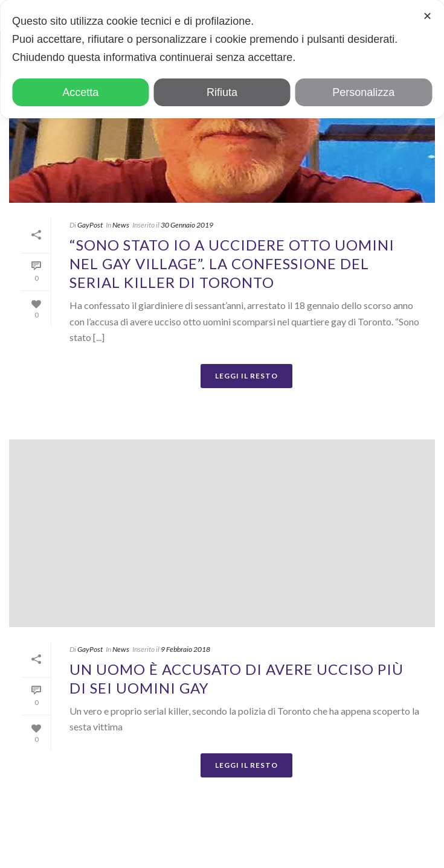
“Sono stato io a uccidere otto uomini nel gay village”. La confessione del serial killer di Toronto (232, 263)
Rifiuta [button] (222, 92)
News (121, 225)
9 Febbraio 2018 (185, 649)
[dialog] (222, 59)
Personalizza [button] (363, 92)
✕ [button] (427, 16)
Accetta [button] (80, 92)
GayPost (90, 225)
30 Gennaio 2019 (187, 225)
